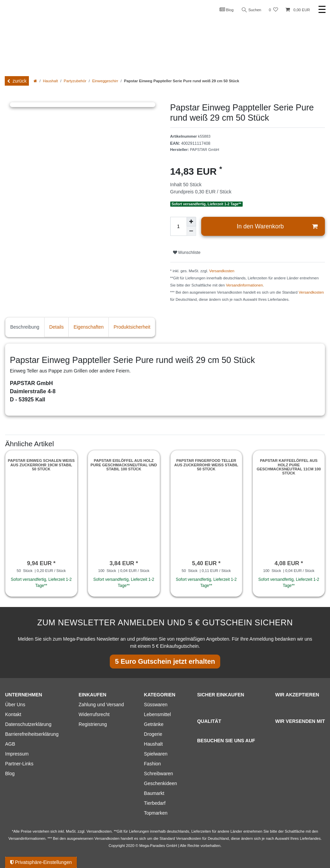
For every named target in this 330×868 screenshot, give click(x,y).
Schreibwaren (159, 774)
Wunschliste (187, 253)
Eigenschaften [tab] (89, 327)
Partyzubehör (75, 81)
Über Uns (15, 705)
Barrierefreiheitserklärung (32, 734)
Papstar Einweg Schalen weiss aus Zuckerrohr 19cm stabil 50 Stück (41, 465)
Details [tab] (57, 327)
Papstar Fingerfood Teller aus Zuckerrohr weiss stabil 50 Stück (206, 465)
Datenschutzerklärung (28, 724)
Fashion (153, 764)
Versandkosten (222, 271)
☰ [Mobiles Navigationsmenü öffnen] (322, 10)
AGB (10, 744)
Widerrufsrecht (94, 714)
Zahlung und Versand (101, 705)
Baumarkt (154, 793)
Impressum (17, 754)
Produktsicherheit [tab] (132, 327)
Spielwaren (156, 754)
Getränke (154, 724)
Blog (227, 10)
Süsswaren (156, 705)
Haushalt (50, 81)
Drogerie (153, 734)
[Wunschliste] (273, 10)
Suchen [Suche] (251, 10)
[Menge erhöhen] (191, 222)
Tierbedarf (155, 803)
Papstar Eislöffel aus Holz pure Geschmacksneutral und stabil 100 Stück (124, 465)
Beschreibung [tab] (25, 327)
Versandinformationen (245, 285)
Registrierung (93, 724)
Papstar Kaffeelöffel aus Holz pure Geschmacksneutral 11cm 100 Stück (289, 467)
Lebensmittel (158, 714)
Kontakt (13, 714)
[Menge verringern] (191, 231)
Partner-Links (19, 764)
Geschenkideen (161, 783)
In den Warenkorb (277, 227)
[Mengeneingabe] (178, 226)
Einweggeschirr (105, 81)
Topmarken (156, 813)
